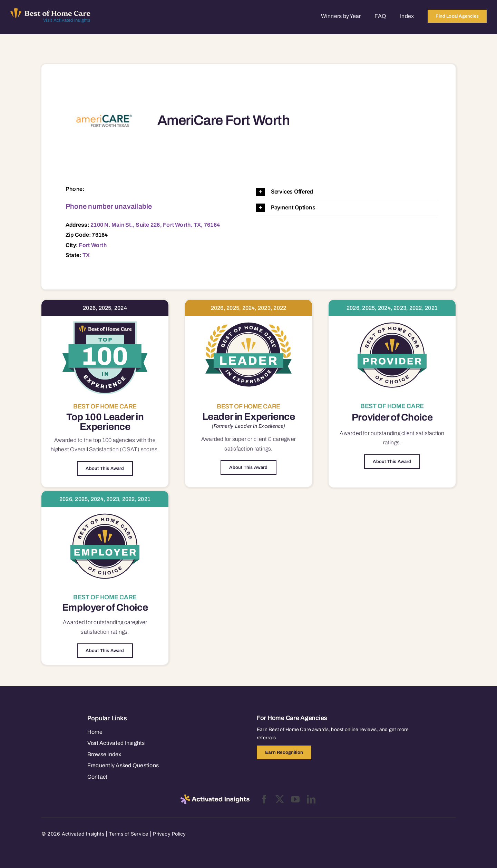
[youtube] (295, 799)
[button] (347, 192)
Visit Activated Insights (67, 20)
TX (86, 255)
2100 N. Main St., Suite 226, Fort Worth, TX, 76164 (155, 225)
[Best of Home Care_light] (50, 11)
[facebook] (264, 799)
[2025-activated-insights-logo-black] (215, 797)
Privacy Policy (169, 834)
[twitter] (280, 799)
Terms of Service (129, 834)
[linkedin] (311, 799)
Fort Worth (92, 245)
